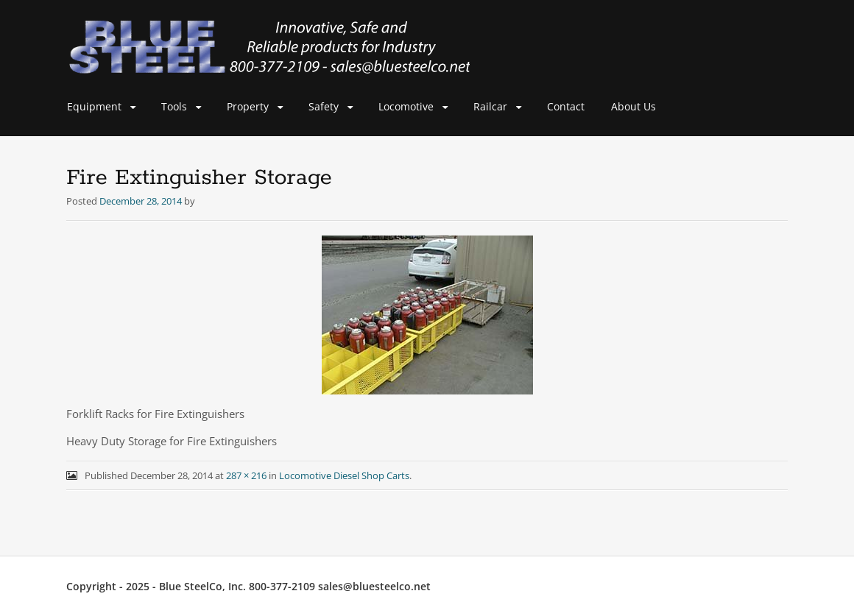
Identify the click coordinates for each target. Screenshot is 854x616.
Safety (324, 106)
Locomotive (406, 106)
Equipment (94, 106)
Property (248, 106)
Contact (566, 106)
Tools (174, 106)
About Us (634, 106)
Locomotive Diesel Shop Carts (344, 475)
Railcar (490, 106)
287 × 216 (246, 475)
